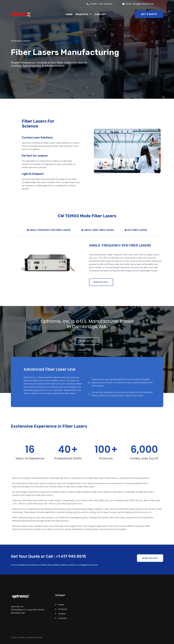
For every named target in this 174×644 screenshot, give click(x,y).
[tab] (49, 232)
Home (69, 14)
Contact (100, 14)
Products (83, 14)
